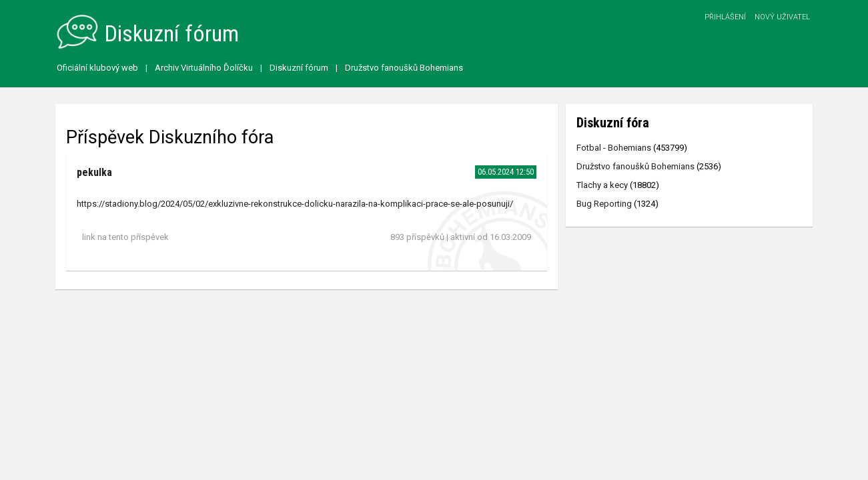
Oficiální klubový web (97, 68)
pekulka (94, 172)
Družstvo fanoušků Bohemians (404, 68)
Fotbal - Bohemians (614, 148)
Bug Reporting (604, 204)
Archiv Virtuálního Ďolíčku (204, 68)
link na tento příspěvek (125, 237)
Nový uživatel (782, 17)
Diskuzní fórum (299, 68)
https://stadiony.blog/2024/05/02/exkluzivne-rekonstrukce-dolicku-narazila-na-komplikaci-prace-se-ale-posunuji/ (295, 204)
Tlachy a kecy (602, 185)
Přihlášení (725, 17)
